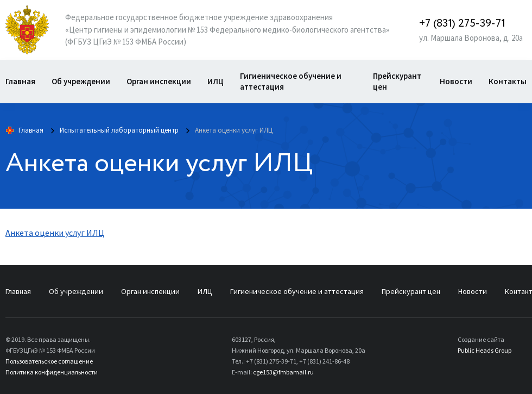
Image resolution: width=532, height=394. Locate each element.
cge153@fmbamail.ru (283, 372)
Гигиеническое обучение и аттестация (291, 81)
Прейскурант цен (397, 81)
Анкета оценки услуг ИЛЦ (55, 233)
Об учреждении (81, 81)
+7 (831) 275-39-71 (462, 24)
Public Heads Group (484, 350)
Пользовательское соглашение (49, 361)
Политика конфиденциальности (52, 372)
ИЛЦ (216, 81)
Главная (20, 81)
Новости (456, 81)
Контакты (508, 81)
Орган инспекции (159, 81)
